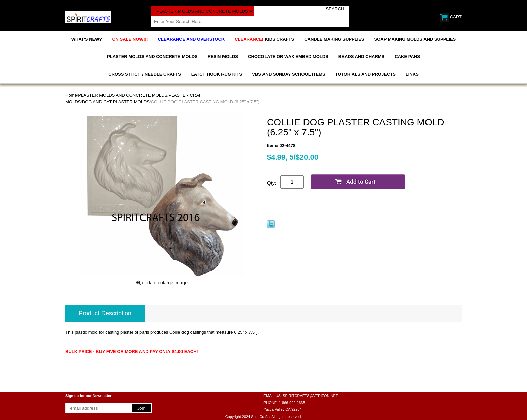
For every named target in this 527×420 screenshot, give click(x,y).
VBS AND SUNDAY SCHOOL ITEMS (289, 74)
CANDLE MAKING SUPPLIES (334, 39)
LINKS (412, 74)
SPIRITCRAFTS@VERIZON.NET (310, 396)
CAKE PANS (407, 57)
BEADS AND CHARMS (361, 57)
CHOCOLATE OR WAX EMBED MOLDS (288, 57)
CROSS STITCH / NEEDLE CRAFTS (145, 74)
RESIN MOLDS (223, 57)
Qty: (272, 183)
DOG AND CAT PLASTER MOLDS (116, 102)
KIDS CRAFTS (264, 39)
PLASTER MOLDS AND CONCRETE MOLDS (152, 57)
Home (71, 95)
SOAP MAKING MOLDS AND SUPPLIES (415, 39)
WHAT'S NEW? (87, 39)
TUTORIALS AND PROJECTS (366, 74)
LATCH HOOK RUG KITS (217, 74)
